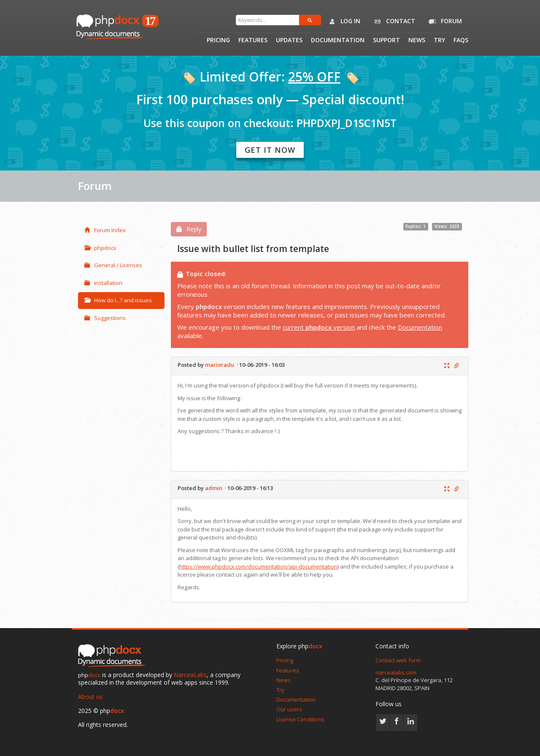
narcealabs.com (396, 672)
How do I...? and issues (118, 300)
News (417, 41)
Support (386, 41)
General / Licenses (113, 265)
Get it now (270, 150)
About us (90, 697)
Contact (393, 22)
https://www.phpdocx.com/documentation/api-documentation (258, 566)
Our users (289, 709)
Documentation (338, 41)
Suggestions (105, 318)
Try (439, 41)
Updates (289, 41)
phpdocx (100, 248)
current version (319, 327)
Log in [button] (343, 22)
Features (253, 41)
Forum (444, 22)
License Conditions (300, 719)
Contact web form (398, 660)
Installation (103, 283)
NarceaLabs (190, 675)
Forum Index (105, 230)
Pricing (218, 41)
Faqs (461, 41)
